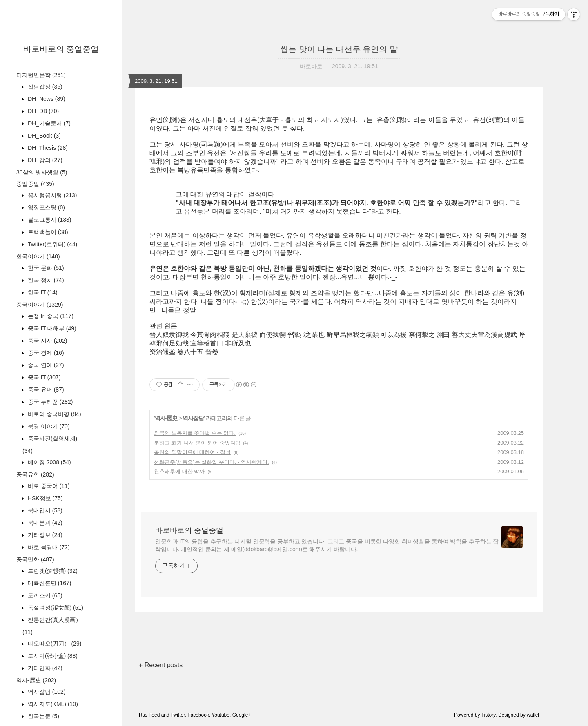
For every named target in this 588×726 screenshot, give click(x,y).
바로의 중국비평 (54, 414)
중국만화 (35, 559)
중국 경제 (45, 353)
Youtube (220, 715)
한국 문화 (45, 268)
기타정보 (44, 535)
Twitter (178, 715)
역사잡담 (46, 692)
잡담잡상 (44, 87)
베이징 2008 (49, 462)
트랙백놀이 (47, 232)
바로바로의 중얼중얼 (61, 49)
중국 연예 (45, 365)
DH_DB (42, 111)
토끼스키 (44, 595)
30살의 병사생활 (42, 172)
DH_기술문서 (48, 123)
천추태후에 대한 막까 (179, 471)
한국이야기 (38, 256)
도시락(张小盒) (52, 656)
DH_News (46, 99)
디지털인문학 (41, 75)
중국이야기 (40, 305)
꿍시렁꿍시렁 (51, 195)
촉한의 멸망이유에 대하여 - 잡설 (192, 452)
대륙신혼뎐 (49, 583)
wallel (533, 715)
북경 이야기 (48, 426)
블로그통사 (49, 220)
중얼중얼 (35, 184)
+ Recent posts (161, 665)
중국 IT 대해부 (51, 328)
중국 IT (43, 377)
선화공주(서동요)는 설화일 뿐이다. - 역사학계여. (212, 462)
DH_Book (43, 136)
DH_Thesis (47, 148)
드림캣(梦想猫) (52, 571)
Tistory (489, 715)
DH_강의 (44, 160)
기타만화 (44, 668)
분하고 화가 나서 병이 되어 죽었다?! (197, 443)
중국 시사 (47, 341)
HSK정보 (44, 498)
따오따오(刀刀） (54, 644)
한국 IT (42, 292)
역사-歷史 (36, 680)
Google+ (242, 715)
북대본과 (44, 523)
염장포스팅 (46, 207)
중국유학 (35, 474)
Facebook (198, 715)
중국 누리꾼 (49, 402)
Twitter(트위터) (52, 244)
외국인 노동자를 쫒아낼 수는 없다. (195, 433)
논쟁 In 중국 (50, 316)
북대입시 (44, 510)
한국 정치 (45, 280)
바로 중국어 (48, 486)
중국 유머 (45, 390)
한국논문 (43, 716)
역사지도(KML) (52, 704)
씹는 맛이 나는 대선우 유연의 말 (339, 49)
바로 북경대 (48, 547)
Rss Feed (149, 715)
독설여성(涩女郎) (55, 608)
